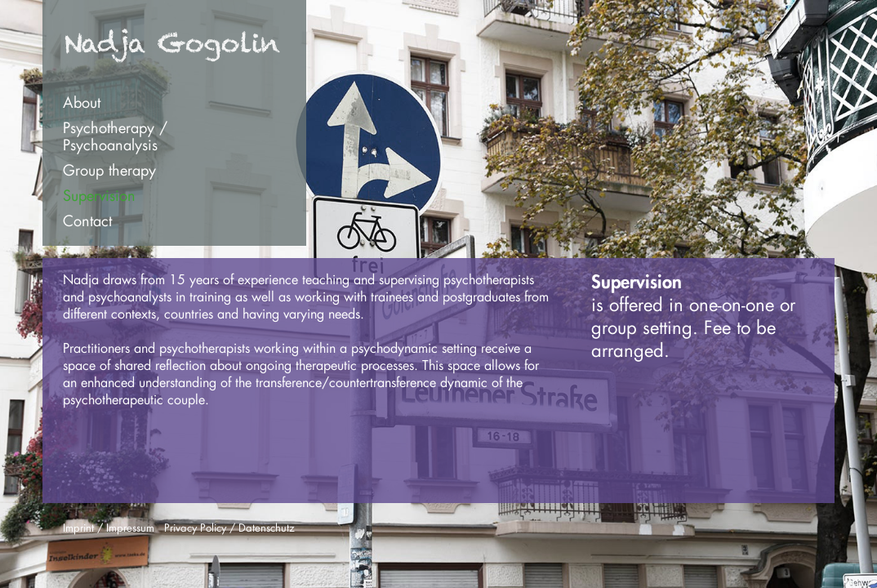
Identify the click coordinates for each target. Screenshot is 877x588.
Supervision (99, 195)
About (82, 102)
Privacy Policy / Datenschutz (229, 527)
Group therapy (109, 170)
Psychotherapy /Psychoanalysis (115, 136)
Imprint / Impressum (109, 527)
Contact (87, 220)
